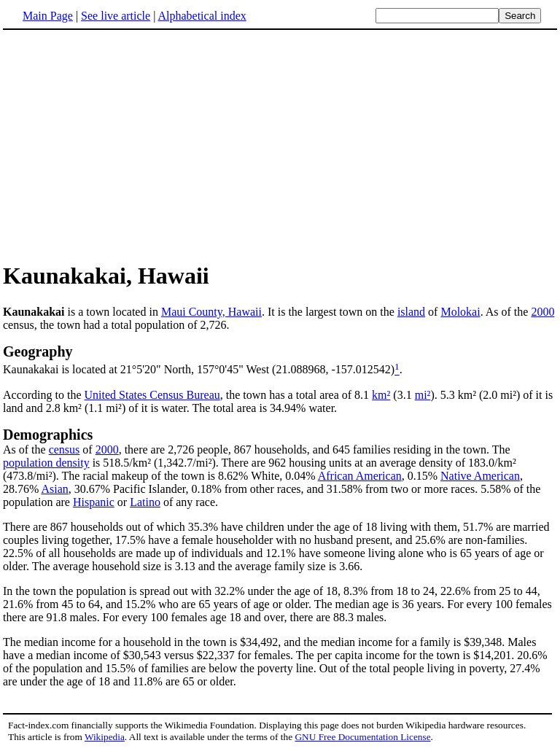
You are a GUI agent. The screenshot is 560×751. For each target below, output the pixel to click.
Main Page (48, 16)
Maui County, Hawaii (211, 312)
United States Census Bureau (152, 395)
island (411, 312)
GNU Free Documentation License (362, 737)
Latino (145, 502)
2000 (542, 312)
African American (360, 476)
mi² (423, 395)
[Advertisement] (125, 145)
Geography (38, 351)
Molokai (460, 312)
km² (381, 395)
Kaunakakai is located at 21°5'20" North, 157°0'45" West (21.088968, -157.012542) (199, 370)
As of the (26, 450)
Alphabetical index (202, 16)
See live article (116, 16)
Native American (480, 476)
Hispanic (94, 502)
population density (46, 463)
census (65, 450)
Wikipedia (105, 737)
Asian (54, 489)
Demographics (48, 435)
